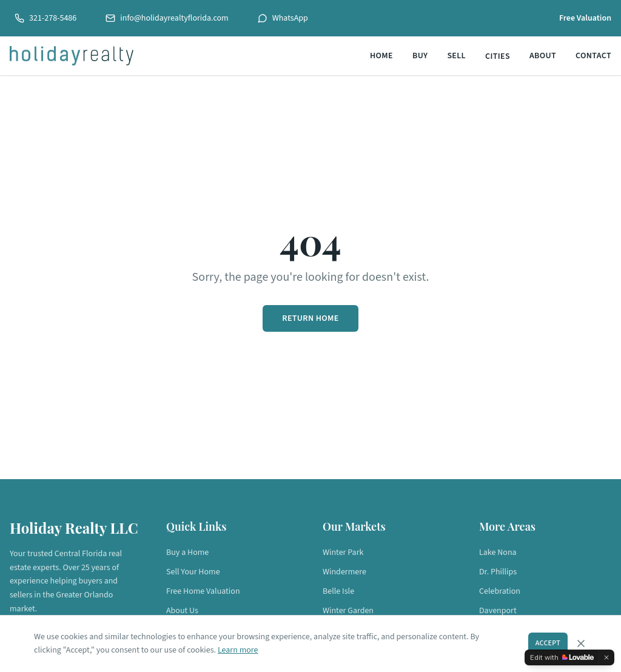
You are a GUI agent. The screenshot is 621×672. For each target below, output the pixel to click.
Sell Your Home (193, 572)
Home (381, 56)
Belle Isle (338, 591)
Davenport (498, 611)
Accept (548, 643)
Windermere (344, 572)
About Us (182, 611)
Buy (420, 56)
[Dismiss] (606, 657)
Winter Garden (348, 611)
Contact (593, 56)
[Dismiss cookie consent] (581, 643)
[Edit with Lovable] (562, 657)
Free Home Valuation (203, 591)
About (543, 56)
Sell (456, 56)
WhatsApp (283, 18)
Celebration (500, 591)
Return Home (310, 318)
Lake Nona (498, 553)
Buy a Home (187, 553)
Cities (498, 56)
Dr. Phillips (498, 572)
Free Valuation (585, 18)
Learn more (238, 650)
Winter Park (343, 553)
